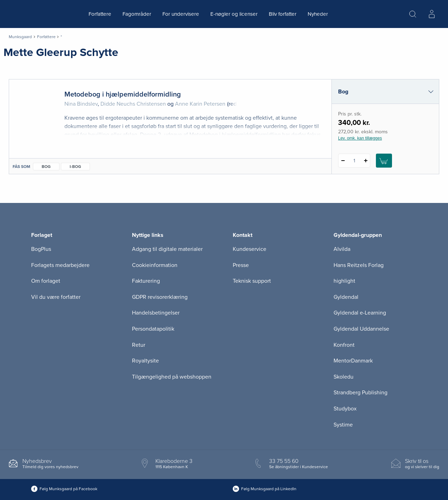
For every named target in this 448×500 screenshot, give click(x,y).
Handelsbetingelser (156, 313)
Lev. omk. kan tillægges (360, 138)
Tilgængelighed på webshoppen (172, 377)
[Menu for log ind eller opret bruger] (432, 14)
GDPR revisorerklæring (160, 297)
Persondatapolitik (153, 329)
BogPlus (41, 249)
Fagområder (137, 14)
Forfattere (100, 14)
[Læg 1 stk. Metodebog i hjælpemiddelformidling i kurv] (384, 161)
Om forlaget (46, 281)
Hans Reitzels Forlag (359, 265)
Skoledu (344, 377)
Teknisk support (252, 281)
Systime (343, 425)
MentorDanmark (353, 361)
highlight (344, 281)
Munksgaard (20, 37)
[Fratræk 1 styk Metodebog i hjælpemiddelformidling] (343, 161)
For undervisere (181, 14)
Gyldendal (346, 297)
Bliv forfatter (283, 14)
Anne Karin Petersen (200, 104)
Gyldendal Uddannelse (361, 329)
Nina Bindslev (81, 104)
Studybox (345, 409)
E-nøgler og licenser (234, 14)
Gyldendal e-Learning (360, 313)
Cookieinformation (155, 265)
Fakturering (146, 281)
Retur (139, 345)
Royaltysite (145, 361)
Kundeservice (250, 249)
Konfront (344, 345)
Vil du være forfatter (56, 297)
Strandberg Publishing (360, 393)
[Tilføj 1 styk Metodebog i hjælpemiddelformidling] (366, 161)
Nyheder (318, 14)
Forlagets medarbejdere (60, 265)
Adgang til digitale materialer (167, 249)
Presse (241, 265)
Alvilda (342, 249)
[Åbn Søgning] (413, 14)
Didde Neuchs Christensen (133, 104)
